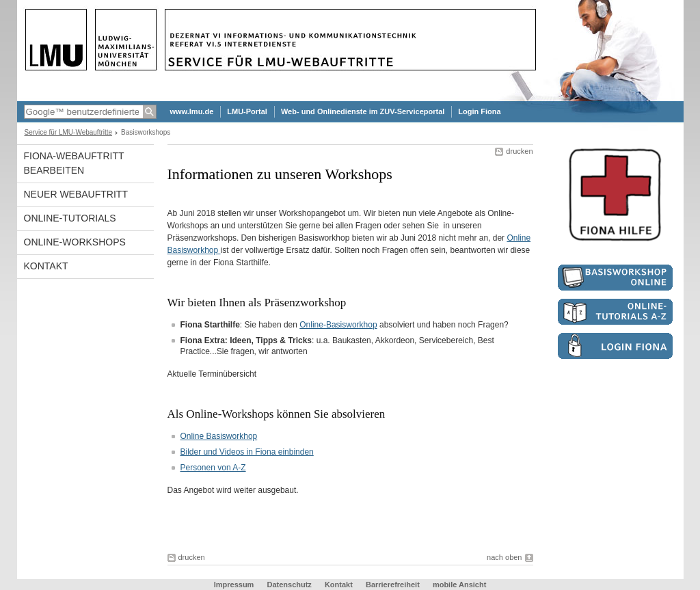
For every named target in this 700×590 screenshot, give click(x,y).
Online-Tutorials (70, 218)
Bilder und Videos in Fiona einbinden (247, 452)
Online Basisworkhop (219, 436)
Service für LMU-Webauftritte (69, 132)
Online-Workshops (75, 242)
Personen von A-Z (213, 468)
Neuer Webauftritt (76, 194)
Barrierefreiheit (394, 585)
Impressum (234, 585)
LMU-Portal (247, 111)
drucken (519, 151)
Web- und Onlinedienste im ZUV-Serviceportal (363, 111)
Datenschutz (289, 585)
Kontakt (46, 266)
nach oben (504, 557)
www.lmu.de (192, 111)
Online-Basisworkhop (338, 325)
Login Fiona (479, 111)
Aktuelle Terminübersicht (212, 374)
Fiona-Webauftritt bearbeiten (74, 163)
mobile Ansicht (459, 585)
